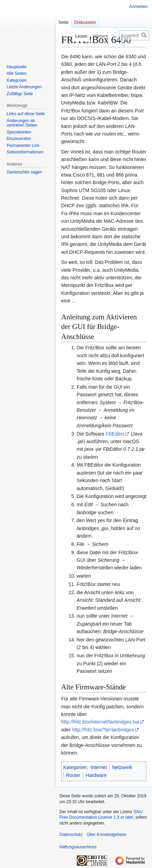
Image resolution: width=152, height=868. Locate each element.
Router (73, 775)
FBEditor (115, 434)
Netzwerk (122, 767)
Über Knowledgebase (107, 835)
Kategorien (75, 767)
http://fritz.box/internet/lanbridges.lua (100, 722)
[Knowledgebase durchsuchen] (134, 35)
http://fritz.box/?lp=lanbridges (103, 730)
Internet (99, 767)
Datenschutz (71, 835)
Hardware (96, 775)
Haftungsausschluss (78, 847)
